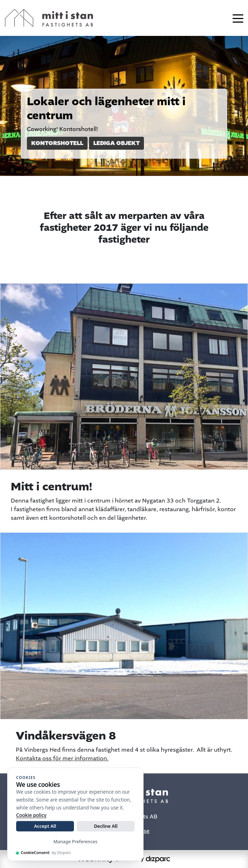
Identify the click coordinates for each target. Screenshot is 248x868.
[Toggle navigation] (238, 18)
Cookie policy (31, 815)
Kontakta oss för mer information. (62, 759)
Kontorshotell (57, 143)
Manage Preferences (76, 842)
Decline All (106, 826)
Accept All (45, 826)
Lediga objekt (116, 143)
